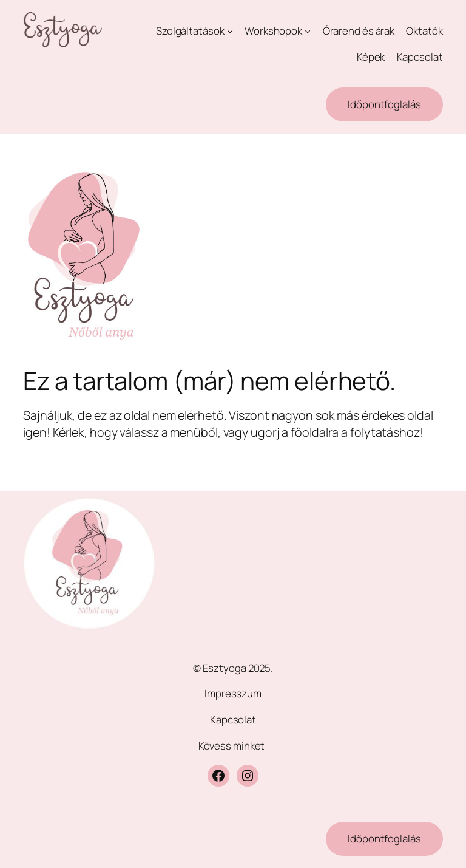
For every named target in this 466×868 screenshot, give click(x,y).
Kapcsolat (233, 719)
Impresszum (233, 693)
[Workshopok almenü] (308, 31)
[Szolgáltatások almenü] (230, 31)
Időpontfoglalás (384, 104)
